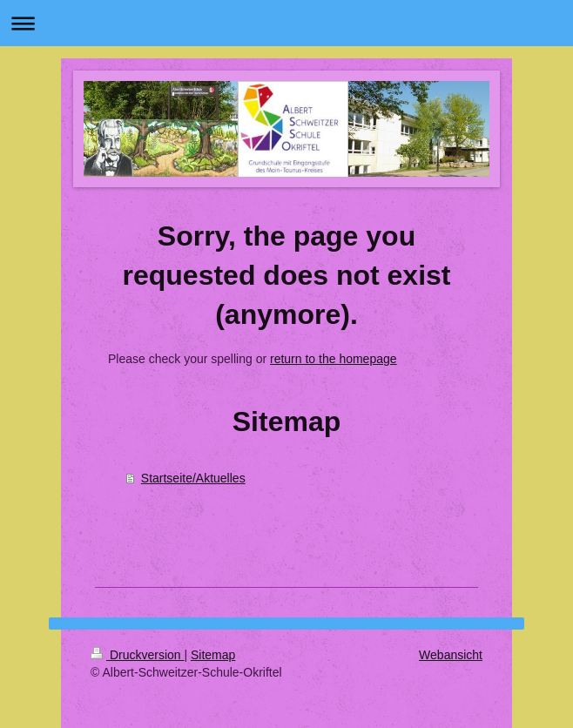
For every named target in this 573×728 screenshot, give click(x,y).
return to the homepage (334, 359)
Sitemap (213, 655)
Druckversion (137, 655)
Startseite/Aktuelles (193, 478)
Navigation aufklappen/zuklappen (286, 23)
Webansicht (451, 655)
